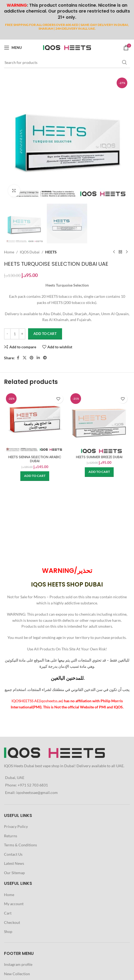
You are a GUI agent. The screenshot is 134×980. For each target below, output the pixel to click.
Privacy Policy (16, 826)
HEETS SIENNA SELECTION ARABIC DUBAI (35, 459)
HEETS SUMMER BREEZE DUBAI (99, 457)
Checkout (12, 922)
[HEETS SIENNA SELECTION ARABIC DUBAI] (35, 422)
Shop (8, 931)
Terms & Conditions (20, 845)
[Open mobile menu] (13, 48)
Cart (8, 913)
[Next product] (127, 252)
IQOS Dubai (30, 252)
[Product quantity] (15, 334)
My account (14, 904)
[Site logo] (67, 47)
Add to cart (45, 334)
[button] (35, 476)
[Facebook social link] (18, 358)
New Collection (17, 974)
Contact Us (13, 854)
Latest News (14, 863)
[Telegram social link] (45, 358)
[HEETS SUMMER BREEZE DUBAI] (99, 422)
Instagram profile (18, 964)
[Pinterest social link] (32, 358)
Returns (11, 836)
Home (9, 252)
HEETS (51, 252)
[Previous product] (114, 252)
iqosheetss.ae (51, 701)
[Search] (67, 63)
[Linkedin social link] (38, 358)
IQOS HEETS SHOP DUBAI (67, 584)
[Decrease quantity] (7, 334)
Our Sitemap (14, 873)
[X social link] (25, 358)
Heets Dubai (24, 766)
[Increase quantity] (22, 334)
